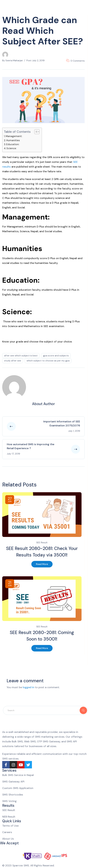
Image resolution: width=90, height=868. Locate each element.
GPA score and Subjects (56, 356)
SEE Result (42, 542)
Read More (42, 564)
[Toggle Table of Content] (35, 132)
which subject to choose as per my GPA (48, 361)
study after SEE (13, 361)
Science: (12, 148)
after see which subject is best (21, 356)
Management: (14, 136)
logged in (28, 687)
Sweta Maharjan (14, 60)
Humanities (13, 140)
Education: (13, 144)
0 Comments (78, 61)
